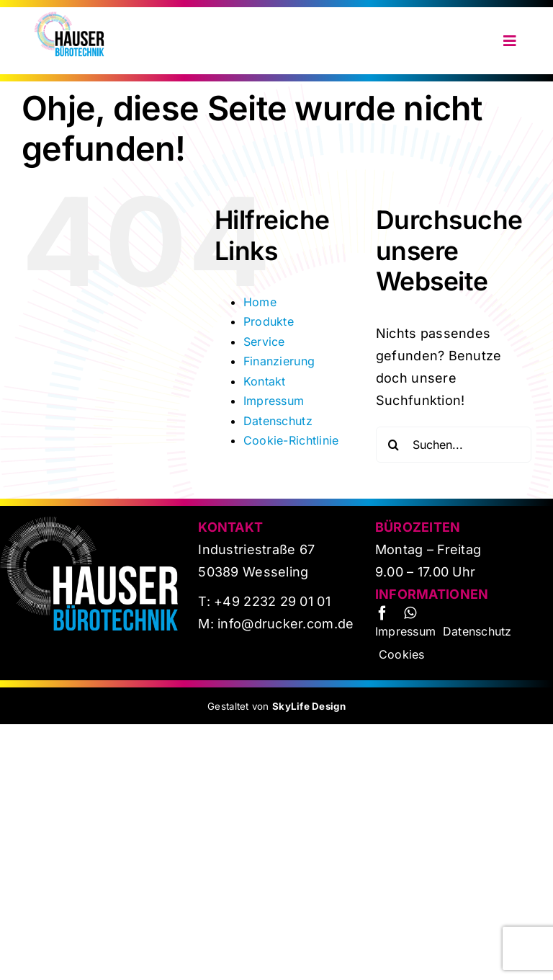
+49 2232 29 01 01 (272, 601)
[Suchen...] (454, 445)
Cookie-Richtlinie (291, 440)
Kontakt (265, 381)
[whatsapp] (410, 613)
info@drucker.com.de (284, 624)
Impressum (274, 401)
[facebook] (382, 613)
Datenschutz (278, 421)
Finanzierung (279, 361)
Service (264, 342)
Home (260, 302)
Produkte (269, 321)
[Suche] (394, 445)
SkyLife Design (309, 706)
